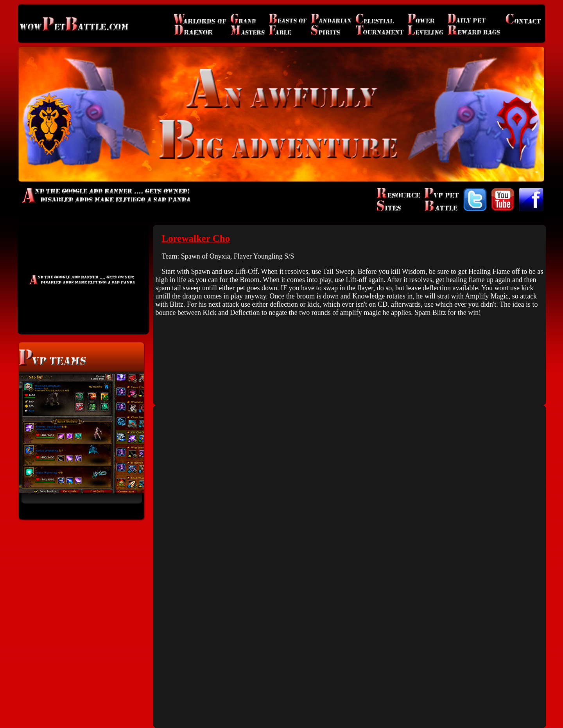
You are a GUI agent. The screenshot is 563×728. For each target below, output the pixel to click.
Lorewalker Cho (196, 238)
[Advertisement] (83, 280)
